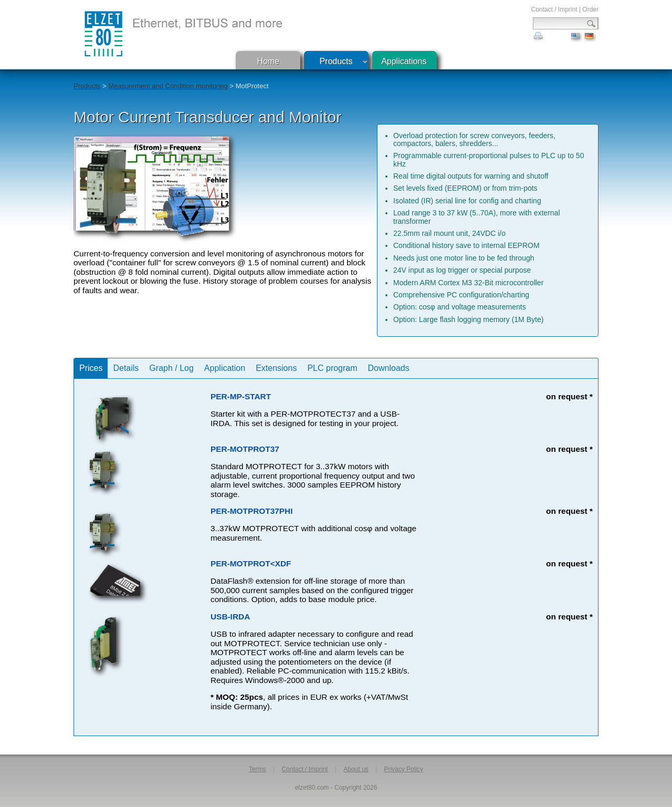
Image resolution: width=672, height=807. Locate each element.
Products (336, 61)
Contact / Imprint (554, 9)
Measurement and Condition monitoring (168, 86)
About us (356, 769)
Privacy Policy (403, 769)
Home (268, 61)
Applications (404, 61)
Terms (258, 769)
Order (590, 9)
